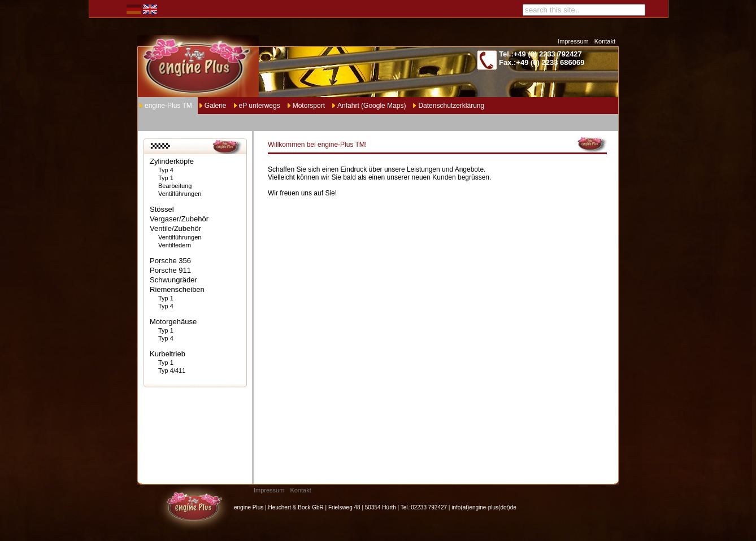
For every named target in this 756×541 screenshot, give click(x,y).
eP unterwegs (260, 106)
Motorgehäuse (173, 322)
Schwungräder (173, 280)
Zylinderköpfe (172, 161)
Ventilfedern (175, 245)
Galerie (216, 106)
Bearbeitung (175, 186)
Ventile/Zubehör (175, 228)
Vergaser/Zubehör (179, 219)
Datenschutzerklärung (451, 106)
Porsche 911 (170, 270)
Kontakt (605, 41)
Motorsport (309, 106)
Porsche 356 (170, 261)
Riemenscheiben (177, 289)
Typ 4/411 (172, 370)
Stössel (162, 209)
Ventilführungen (180, 194)
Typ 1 (166, 178)
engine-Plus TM (168, 106)
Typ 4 (166, 170)
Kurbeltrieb (168, 354)
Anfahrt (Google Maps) (372, 106)
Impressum (573, 41)
